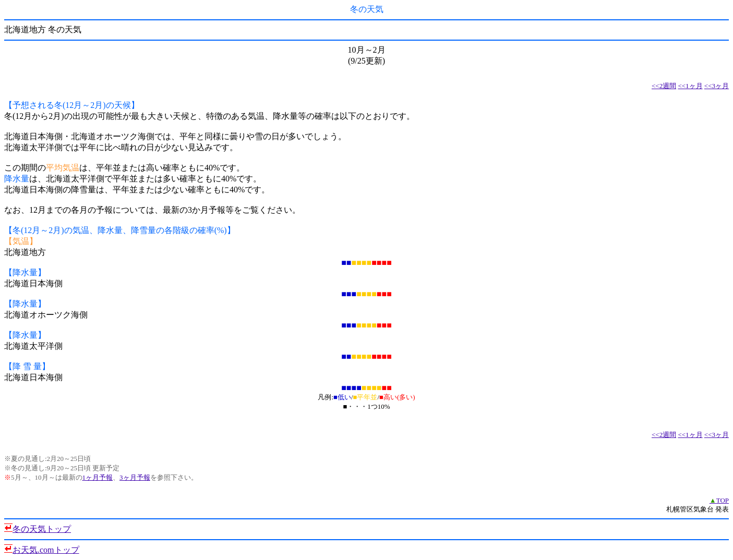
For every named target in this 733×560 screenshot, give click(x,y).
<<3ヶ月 (717, 86)
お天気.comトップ (46, 550)
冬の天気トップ (42, 529)
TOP (719, 500)
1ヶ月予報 (98, 477)
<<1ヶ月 (690, 86)
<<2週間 (664, 86)
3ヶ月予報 (135, 477)
